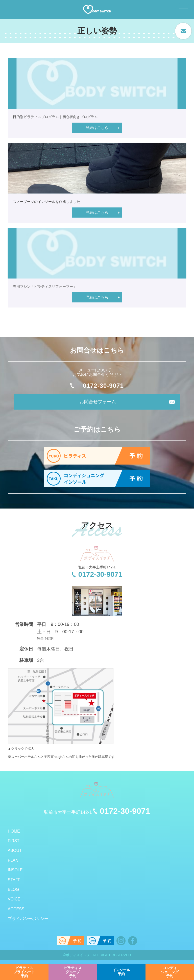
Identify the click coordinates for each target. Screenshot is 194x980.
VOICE (14, 899)
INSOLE (15, 870)
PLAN (13, 860)
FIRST (14, 841)
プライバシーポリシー (28, 919)
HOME (14, 831)
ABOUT (15, 850)
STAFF (14, 880)
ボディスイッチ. (79, 955)
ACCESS (16, 909)
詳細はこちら (97, 128)
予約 (24, 972)
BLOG (13, 889)
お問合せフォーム (98, 402)
